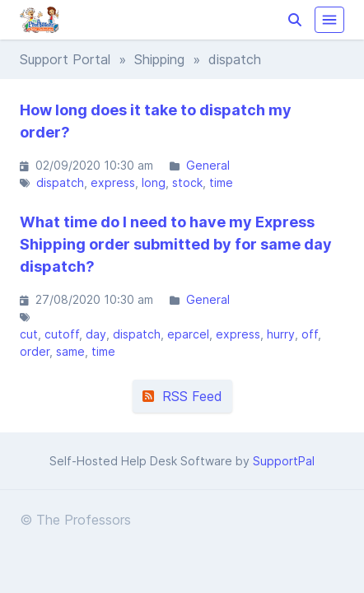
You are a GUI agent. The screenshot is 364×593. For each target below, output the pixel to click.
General (208, 165)
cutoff (62, 334)
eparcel (188, 334)
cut (29, 334)
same (70, 351)
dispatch (60, 182)
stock (187, 182)
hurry (281, 334)
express (113, 182)
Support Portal (65, 59)
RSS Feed (182, 396)
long (154, 182)
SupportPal (284, 461)
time (221, 182)
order (35, 351)
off (310, 334)
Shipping (159, 59)
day (96, 334)
